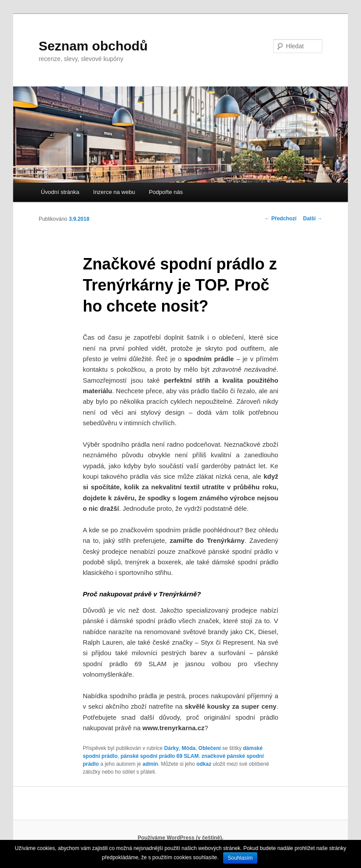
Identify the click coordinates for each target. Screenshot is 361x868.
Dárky (171, 748)
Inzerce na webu (114, 192)
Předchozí (280, 219)
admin (150, 764)
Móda (189, 748)
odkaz (204, 764)
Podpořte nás (166, 192)
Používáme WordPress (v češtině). (180, 838)
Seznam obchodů (93, 46)
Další (313, 219)
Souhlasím (240, 858)
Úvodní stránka (60, 192)
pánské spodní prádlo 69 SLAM (159, 756)
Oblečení (210, 748)
